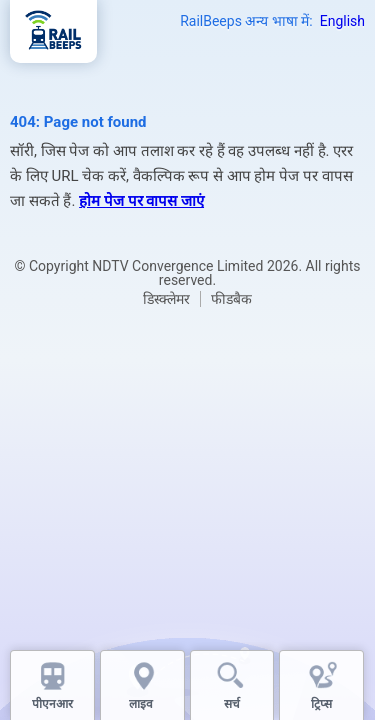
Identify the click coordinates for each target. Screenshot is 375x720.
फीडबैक (231, 299)
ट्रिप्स (321, 704)
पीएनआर (52, 704)
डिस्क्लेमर (166, 299)
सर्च (232, 704)
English (342, 21)
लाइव (142, 704)
